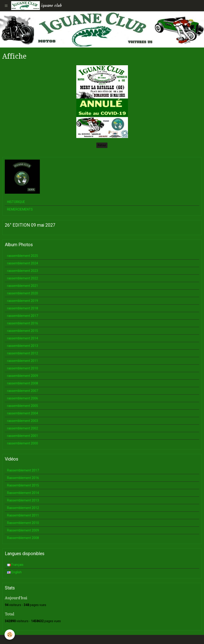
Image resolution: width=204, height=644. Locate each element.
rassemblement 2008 (23, 383)
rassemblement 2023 (23, 271)
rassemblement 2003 (23, 421)
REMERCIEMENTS (20, 209)
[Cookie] (10, 635)
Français (15, 565)
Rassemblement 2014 (23, 493)
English (14, 572)
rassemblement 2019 (23, 301)
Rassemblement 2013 (23, 500)
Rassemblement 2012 (23, 508)
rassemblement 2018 (23, 308)
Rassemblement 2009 (23, 530)
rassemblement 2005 (23, 406)
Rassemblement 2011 (23, 515)
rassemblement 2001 (23, 436)
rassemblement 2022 (23, 278)
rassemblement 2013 (23, 346)
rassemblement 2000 (23, 443)
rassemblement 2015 (23, 331)
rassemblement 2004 (23, 413)
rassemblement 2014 (23, 338)
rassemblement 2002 (23, 428)
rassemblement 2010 (23, 368)
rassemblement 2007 (23, 391)
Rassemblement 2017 (23, 470)
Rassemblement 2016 (23, 478)
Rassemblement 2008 (23, 538)
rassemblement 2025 (23, 256)
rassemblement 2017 (23, 316)
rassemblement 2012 (23, 353)
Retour (102, 145)
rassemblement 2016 (23, 323)
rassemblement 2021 (23, 286)
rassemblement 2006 (23, 398)
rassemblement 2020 (23, 293)
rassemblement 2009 (23, 376)
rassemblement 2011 (23, 361)
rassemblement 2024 (23, 263)
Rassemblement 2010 (23, 523)
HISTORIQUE (16, 202)
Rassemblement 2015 (23, 485)
